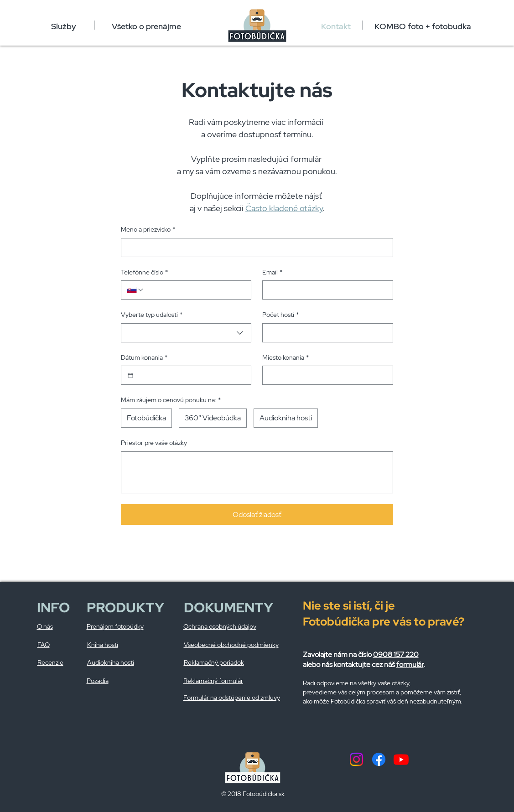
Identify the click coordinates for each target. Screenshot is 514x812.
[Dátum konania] (130, 375)
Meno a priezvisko (148, 230)
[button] (64, 25)
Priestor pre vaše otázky (154, 443)
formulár (410, 665)
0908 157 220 (396, 654)
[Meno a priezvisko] (254, 248)
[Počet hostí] (325, 333)
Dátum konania (144, 358)
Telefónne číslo (144, 273)
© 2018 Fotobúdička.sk (253, 794)
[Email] (325, 290)
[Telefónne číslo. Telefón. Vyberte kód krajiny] (135, 290)
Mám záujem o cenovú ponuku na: (171, 400)
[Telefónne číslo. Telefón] (195, 290)
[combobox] (186, 333)
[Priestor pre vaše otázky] (257, 472)
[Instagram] (356, 759)
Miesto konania (286, 358)
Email (272, 273)
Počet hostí (280, 315)
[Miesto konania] (325, 375)
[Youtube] (401, 759)
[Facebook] (379, 759)
